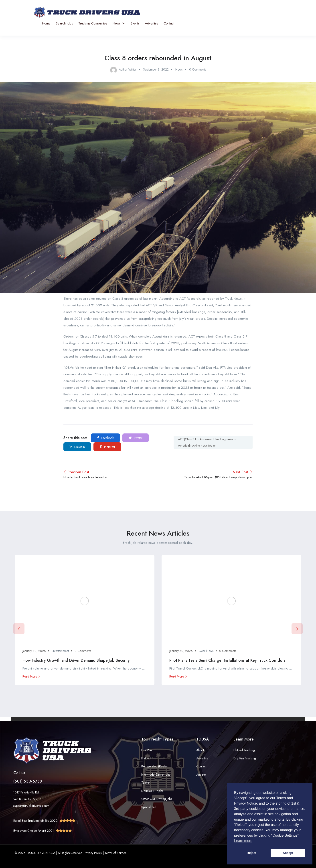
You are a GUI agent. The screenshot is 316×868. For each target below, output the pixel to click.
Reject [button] (252, 853)
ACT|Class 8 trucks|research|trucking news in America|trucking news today (207, 442)
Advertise (152, 23)
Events (135, 23)
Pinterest (107, 447)
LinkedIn (77, 447)
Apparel (201, 775)
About (200, 750)
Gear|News (206, 651)
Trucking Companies (93, 23)
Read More (31, 676)
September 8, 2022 (156, 69)
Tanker (146, 783)
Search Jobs (64, 23)
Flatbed (146, 758)
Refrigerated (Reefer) (155, 766)
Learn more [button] (243, 841)
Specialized (149, 807)
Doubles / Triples (152, 791)
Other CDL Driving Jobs (157, 799)
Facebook (105, 438)
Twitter (136, 438)
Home (46, 23)
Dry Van (147, 750)
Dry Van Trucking (245, 758)
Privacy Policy (93, 853)
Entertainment (60, 651)
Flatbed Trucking (244, 750)
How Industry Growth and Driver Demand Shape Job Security (76, 660)
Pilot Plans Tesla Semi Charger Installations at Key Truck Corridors (227, 660)
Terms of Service (115, 853)
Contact (169, 23)
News (119, 23)
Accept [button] (288, 853)
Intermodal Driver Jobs (156, 775)
